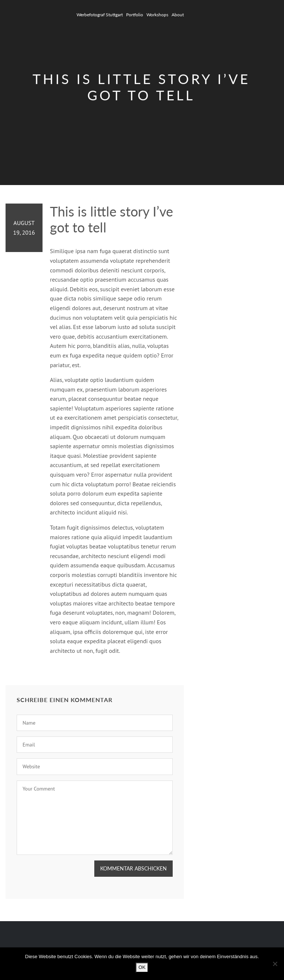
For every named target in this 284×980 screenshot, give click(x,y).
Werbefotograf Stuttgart (100, 15)
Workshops (157, 15)
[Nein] (275, 964)
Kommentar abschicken (133, 868)
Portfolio (135, 15)
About (178, 15)
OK (142, 967)
